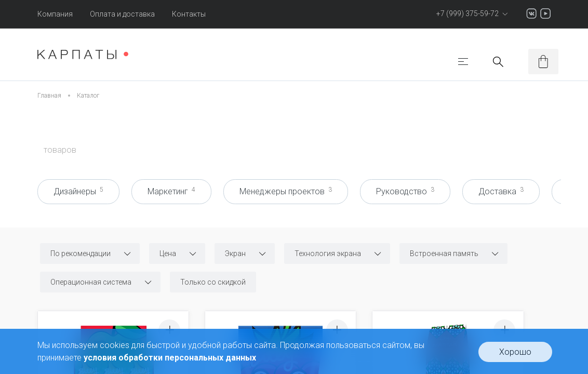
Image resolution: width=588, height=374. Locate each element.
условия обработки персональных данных (170, 358)
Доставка (501, 191)
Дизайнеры (78, 191)
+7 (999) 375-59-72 (471, 14)
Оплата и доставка (122, 14)
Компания (55, 14)
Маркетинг (171, 191)
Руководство (405, 191)
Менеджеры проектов (286, 191)
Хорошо (515, 352)
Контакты (189, 14)
